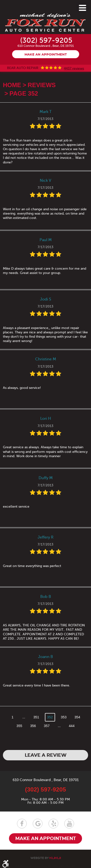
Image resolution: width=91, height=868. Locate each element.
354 (77, 717)
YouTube (69, 824)
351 (36, 717)
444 (72, 726)
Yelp (53, 824)
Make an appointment (46, 55)
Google (38, 824)
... (24, 717)
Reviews (42, 85)
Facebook (22, 824)
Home (12, 85)
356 (33, 726)
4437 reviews (74, 69)
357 (47, 726)
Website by (46, 858)
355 (19, 726)
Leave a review (46, 755)
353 (64, 717)
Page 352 (24, 93)
